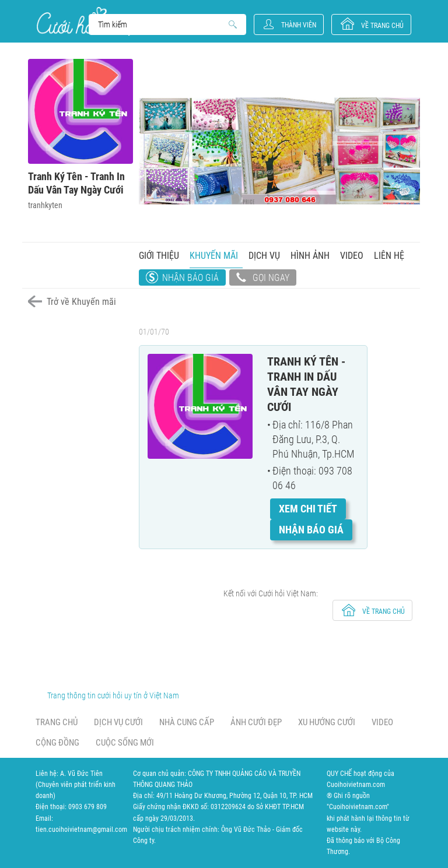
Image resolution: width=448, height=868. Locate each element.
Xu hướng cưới (327, 722)
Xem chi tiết (308, 509)
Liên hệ (389, 256)
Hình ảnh (310, 256)
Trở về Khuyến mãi (81, 302)
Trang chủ (57, 722)
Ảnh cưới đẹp (256, 722)
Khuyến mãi (214, 256)
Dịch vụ (264, 256)
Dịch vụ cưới (118, 722)
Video (352, 256)
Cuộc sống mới (125, 743)
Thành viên (299, 25)
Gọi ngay (263, 279)
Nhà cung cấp (187, 722)
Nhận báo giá (190, 278)
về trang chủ (382, 26)
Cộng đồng (57, 743)
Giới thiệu (159, 256)
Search (162, 24)
